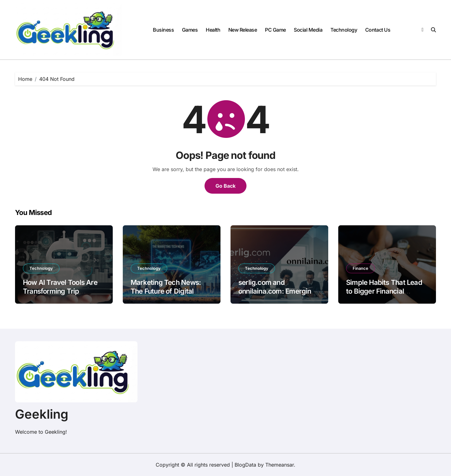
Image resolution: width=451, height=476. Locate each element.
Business (163, 30)
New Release (243, 30)
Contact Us (378, 30)
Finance (360, 268)
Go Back (225, 186)
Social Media (308, 30)
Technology (344, 30)
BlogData (245, 465)
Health (213, 30)
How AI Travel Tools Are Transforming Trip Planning (60, 291)
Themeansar (280, 465)
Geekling (42, 414)
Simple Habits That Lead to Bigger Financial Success (384, 291)
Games (190, 30)
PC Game (275, 30)
